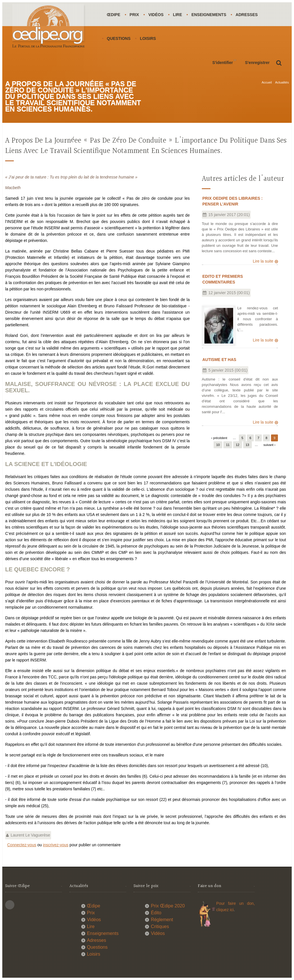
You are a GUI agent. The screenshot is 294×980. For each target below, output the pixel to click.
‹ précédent (219, 438)
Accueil (267, 82)
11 (228, 445)
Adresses (249, 15)
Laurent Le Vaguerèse (30, 835)
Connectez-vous (22, 845)
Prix (135, 15)
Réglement (162, 920)
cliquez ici (225, 910)
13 (247, 445)
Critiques (160, 926)
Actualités (282, 82)
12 (237, 445)
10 (218, 445)
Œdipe (114, 15)
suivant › (270, 445)
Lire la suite (263, 261)
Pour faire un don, (235, 903)
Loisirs (148, 38)
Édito (156, 913)
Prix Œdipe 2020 (168, 906)
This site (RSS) (10, 905)
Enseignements (211, 15)
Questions (119, 38)
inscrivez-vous (56, 845)
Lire (179, 15)
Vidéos (157, 15)
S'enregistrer (257, 63)
